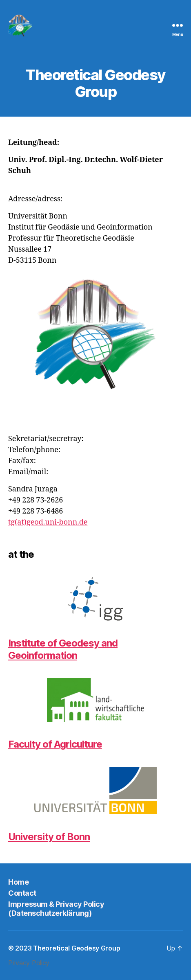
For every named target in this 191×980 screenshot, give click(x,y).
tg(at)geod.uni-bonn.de (48, 522)
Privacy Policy (29, 963)
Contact (22, 893)
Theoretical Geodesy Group (77, 948)
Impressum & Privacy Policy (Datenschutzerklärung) (56, 909)
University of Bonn (49, 837)
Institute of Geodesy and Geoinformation (63, 649)
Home (18, 882)
